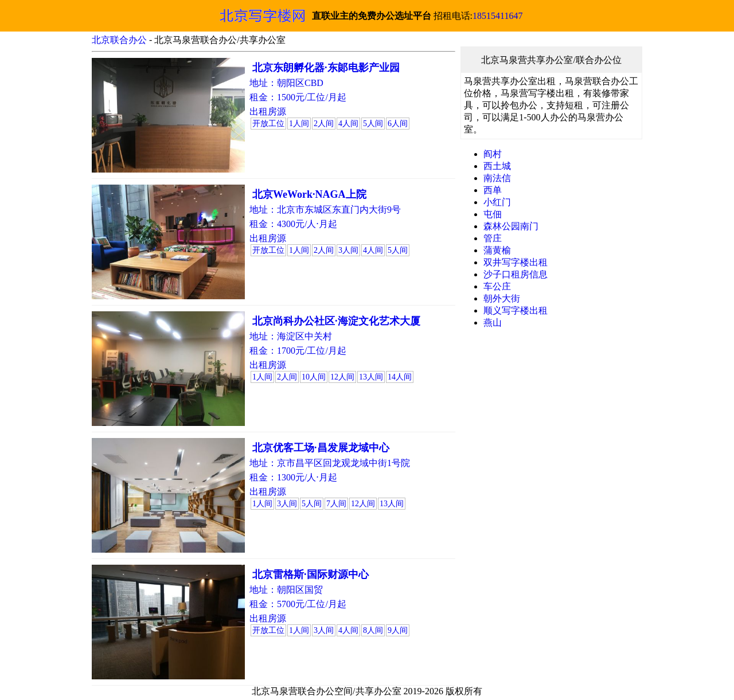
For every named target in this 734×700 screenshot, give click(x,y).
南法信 (497, 178)
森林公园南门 (511, 226)
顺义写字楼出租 (516, 310)
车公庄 (497, 286)
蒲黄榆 (497, 250)
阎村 (493, 154)
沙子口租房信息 (516, 274)
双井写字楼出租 (516, 262)
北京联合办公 (119, 40)
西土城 (497, 166)
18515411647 (497, 16)
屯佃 (493, 214)
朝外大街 (502, 298)
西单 (493, 190)
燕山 (493, 322)
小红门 (497, 202)
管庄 (493, 238)
